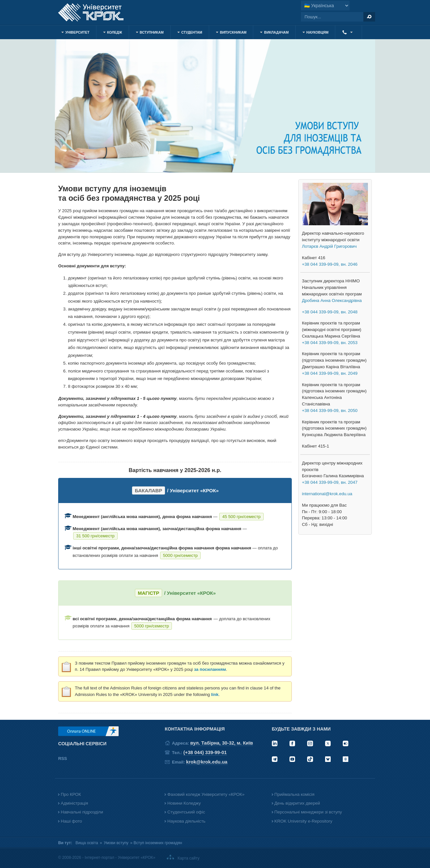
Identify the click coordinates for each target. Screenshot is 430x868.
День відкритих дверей (297, 803)
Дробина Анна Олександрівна (332, 300)
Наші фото (71, 821)
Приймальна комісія (295, 794)
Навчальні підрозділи (82, 812)
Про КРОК (71, 794)
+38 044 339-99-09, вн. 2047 (330, 482)
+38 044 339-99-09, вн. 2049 (330, 373)
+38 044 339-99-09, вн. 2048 (330, 312)
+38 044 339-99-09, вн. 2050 (330, 410)
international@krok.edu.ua (327, 494)
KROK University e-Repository (303, 821)
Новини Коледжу (184, 803)
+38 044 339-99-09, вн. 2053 (330, 343)
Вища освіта (87, 843)
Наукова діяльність (186, 821)
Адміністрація (74, 803)
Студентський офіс (186, 812)
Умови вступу (116, 843)
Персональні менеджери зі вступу (308, 812)
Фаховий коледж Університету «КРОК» (206, 794)
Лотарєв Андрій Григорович (329, 246)
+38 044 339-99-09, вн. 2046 (330, 264)
